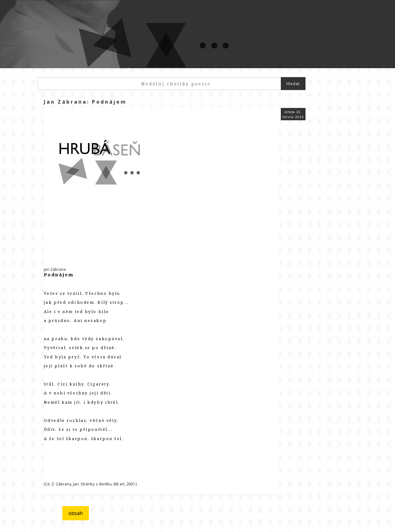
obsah (76, 513)
